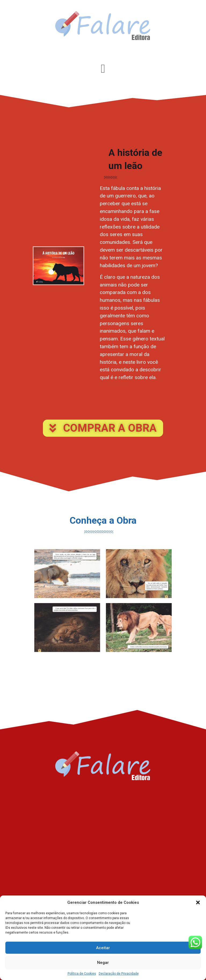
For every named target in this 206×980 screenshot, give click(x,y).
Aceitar (103, 948)
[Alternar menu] (103, 69)
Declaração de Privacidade (119, 974)
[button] (198, 902)
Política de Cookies (82, 974)
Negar (103, 963)
